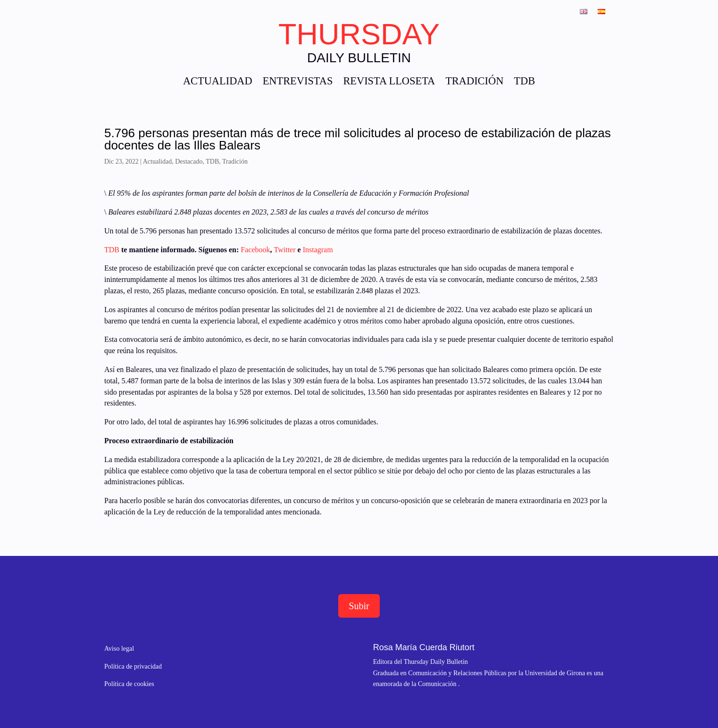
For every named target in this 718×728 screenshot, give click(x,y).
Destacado (189, 161)
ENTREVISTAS (298, 82)
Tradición (235, 161)
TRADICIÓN (474, 82)
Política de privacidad (133, 666)
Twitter (285, 250)
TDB (524, 82)
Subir (359, 606)
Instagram (318, 250)
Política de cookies (129, 684)
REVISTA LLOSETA (389, 82)
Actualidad (157, 161)
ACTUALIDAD (218, 82)
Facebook (255, 250)
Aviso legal (119, 649)
